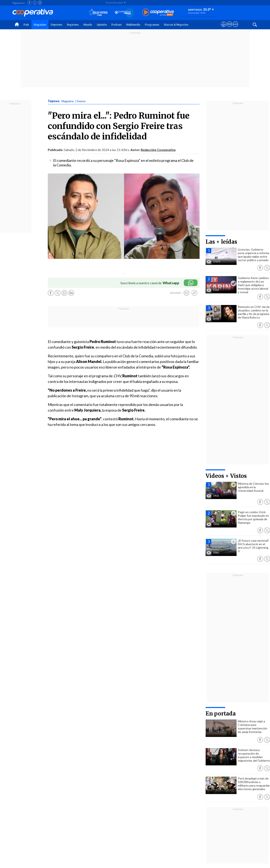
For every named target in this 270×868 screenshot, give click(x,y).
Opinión (102, 25)
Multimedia (133, 25)
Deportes (56, 25)
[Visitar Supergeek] (235, 28)
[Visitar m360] (229, 28)
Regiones (73, 25)
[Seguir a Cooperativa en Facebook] (29, 3)
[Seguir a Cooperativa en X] (35, 3)
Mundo (88, 25)
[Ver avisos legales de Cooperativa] (224, 28)
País (26, 25)
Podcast (116, 25)
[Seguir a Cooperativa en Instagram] (40, 3)
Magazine (40, 25)
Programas (152, 25)
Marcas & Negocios (176, 25)
